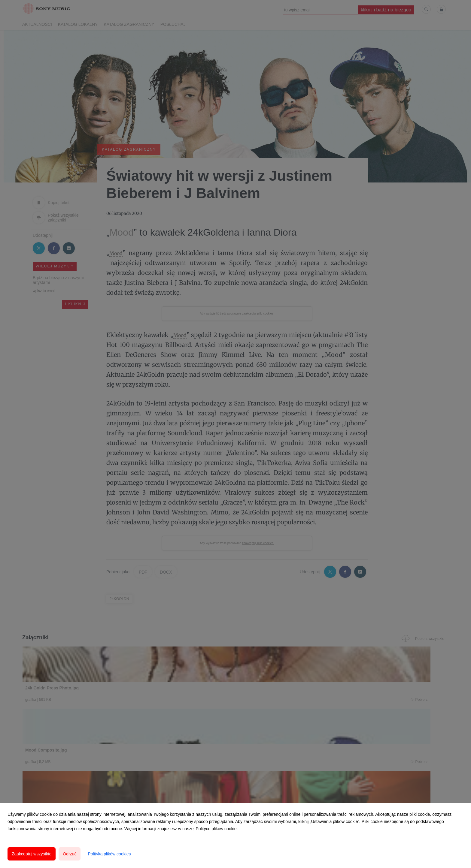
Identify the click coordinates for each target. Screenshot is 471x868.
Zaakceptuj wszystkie (32, 854)
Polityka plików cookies (109, 854)
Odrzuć (70, 854)
